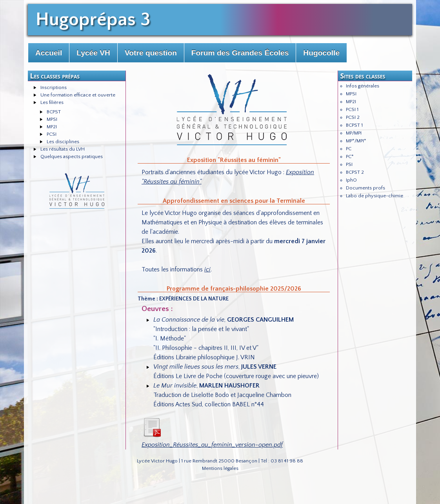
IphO (351, 180)
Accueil (49, 53)
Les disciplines (63, 142)
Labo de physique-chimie (375, 196)
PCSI (52, 134)
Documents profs (365, 188)
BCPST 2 (355, 172)
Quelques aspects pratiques (72, 156)
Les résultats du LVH (63, 149)
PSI (349, 164)
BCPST (54, 112)
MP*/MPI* (356, 141)
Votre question (151, 53)
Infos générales (363, 86)
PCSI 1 (352, 109)
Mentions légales (220, 468)
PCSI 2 (353, 117)
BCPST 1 (354, 125)
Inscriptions (54, 87)
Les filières (52, 102)
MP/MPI (354, 133)
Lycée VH (93, 53)
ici (207, 269)
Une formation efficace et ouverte (78, 95)
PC (349, 149)
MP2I (52, 127)
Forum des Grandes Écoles (240, 53)
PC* (350, 156)
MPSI (52, 119)
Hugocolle (321, 53)
